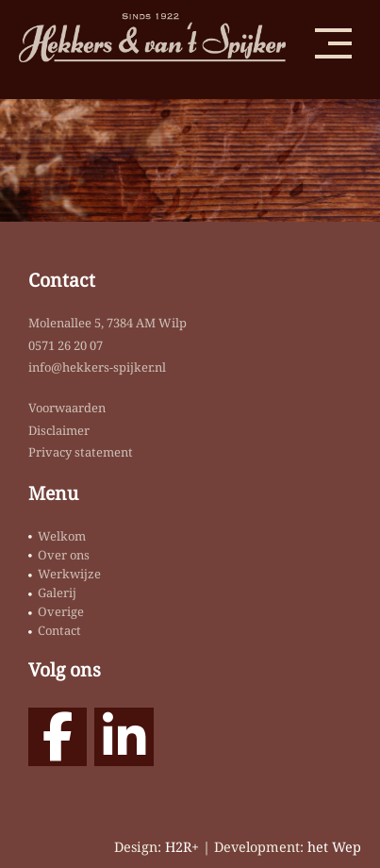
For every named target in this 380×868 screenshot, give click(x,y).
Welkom (62, 536)
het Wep (334, 847)
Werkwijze (69, 574)
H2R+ (182, 847)
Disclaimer (59, 430)
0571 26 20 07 (66, 345)
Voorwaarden (67, 408)
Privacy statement (81, 452)
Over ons (64, 555)
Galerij (57, 593)
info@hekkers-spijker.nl (97, 367)
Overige (61, 611)
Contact (59, 630)
